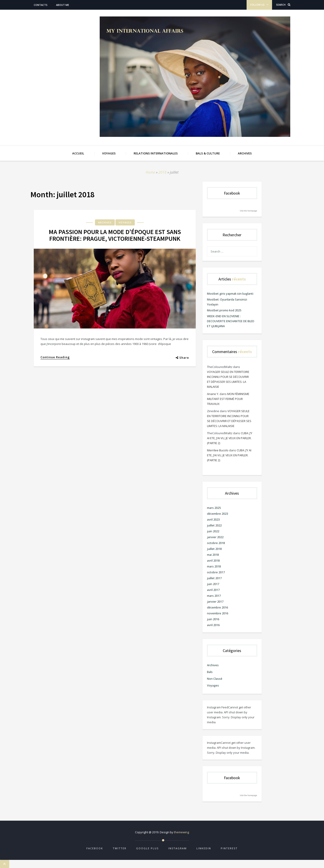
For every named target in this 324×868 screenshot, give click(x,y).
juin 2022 (213, 531)
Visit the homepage (249, 211)
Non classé (215, 679)
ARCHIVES (245, 153)
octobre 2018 (216, 543)
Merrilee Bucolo (218, 450)
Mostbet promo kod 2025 (224, 310)
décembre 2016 (217, 607)
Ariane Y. (213, 394)
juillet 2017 (214, 578)
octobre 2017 (216, 572)
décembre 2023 (217, 514)
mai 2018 (213, 555)
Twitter (120, 848)
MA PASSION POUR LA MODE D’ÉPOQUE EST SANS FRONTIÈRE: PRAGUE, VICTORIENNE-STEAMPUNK (115, 235)
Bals (210, 672)
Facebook (95, 848)
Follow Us (259, 5)
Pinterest (229, 848)
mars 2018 (214, 566)
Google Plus (147, 848)
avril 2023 (213, 519)
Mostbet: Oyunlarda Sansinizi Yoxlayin (227, 302)
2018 (162, 172)
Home (150, 172)
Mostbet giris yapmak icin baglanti (230, 294)
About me (63, 5)
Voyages (125, 222)
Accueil (78, 153)
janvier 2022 (215, 537)
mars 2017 (214, 596)
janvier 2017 (215, 602)
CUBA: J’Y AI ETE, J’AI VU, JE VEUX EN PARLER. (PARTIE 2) (230, 438)
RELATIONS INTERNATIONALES (156, 153)
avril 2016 (213, 625)
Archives (105, 222)
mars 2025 (214, 508)
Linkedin (204, 848)
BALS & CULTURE (208, 153)
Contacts (41, 5)
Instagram (178, 848)
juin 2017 (213, 584)
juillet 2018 (214, 549)
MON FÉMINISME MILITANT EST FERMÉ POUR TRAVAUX (228, 399)
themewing (181, 832)
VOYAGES (109, 153)
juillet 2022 (214, 525)
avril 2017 (213, 590)
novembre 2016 (218, 613)
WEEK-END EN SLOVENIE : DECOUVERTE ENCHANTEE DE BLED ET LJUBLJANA (231, 321)
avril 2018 (213, 560)
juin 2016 (213, 619)
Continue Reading (55, 357)
